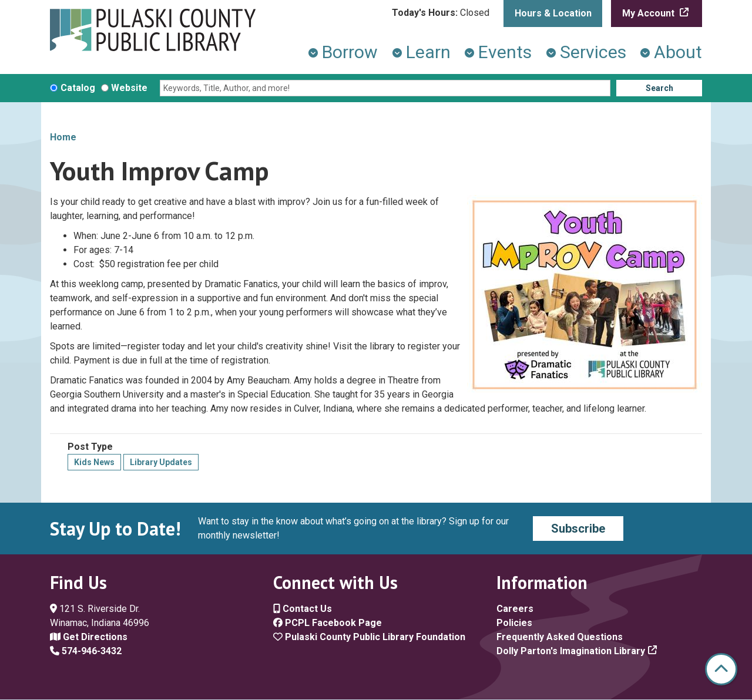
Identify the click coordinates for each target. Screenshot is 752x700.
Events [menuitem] (505, 52)
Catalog (78, 88)
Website (129, 88)
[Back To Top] (721, 669)
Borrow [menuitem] (350, 52)
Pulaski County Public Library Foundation (369, 637)
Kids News (94, 462)
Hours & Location (553, 13)
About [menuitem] (678, 52)
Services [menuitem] (593, 52)
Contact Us (303, 609)
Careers (515, 609)
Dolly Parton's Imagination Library (571, 651)
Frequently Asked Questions (560, 637)
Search (659, 88)
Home (63, 137)
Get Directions (89, 637)
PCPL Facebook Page (328, 623)
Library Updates (161, 462)
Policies (514, 623)
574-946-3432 (86, 651)
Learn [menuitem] (428, 52)
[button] (441, 13)
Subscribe (578, 529)
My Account (649, 13)
